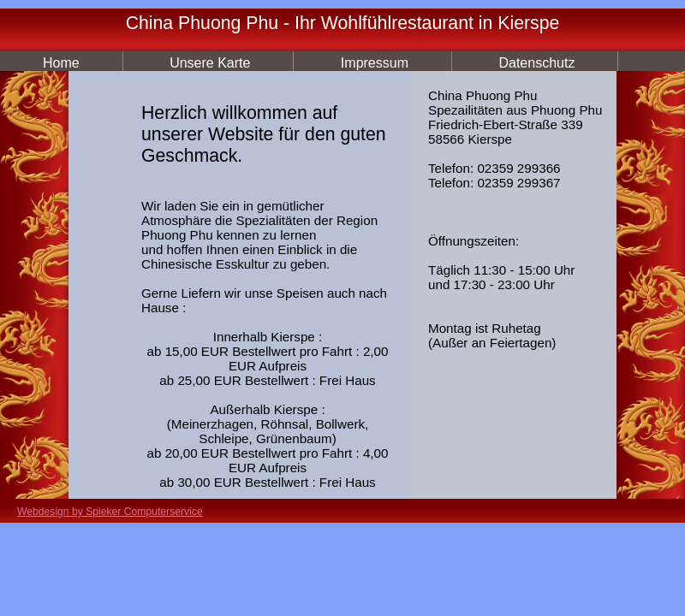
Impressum (375, 63)
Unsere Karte (210, 63)
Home (61, 63)
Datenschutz (536, 63)
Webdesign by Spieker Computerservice (110, 512)
